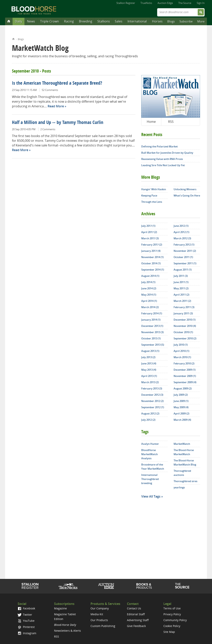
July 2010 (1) (181, 345)
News (31, 21)
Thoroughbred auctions (182, 473)
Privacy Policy (172, 614)
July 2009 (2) (181, 395)
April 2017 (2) (149, 232)
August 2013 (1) (150, 351)
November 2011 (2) (185, 251)
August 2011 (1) (183, 270)
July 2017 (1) (148, 226)
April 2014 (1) (149, 301)
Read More (56, 106)
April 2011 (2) (181, 295)
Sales (119, 21)
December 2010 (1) (185, 320)
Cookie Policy (172, 626)
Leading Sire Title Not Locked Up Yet (163, 165)
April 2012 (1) (181, 232)
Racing (69, 21)
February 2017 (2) (152, 245)
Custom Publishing (103, 626)
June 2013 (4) (149, 363)
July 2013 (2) (148, 357)
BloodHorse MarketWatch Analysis (149, 454)
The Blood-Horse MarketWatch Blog (185, 462)
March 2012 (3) (182, 238)
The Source (185, 3)
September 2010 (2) (185, 338)
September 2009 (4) (185, 382)
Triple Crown (50, 21)
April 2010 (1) (181, 351)
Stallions (104, 21)
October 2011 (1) (183, 257)
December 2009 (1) (185, 370)
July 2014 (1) (148, 282)
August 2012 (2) (150, 413)
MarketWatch (182, 444)
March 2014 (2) (150, 307)
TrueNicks (146, 3)
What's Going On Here (187, 196)
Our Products (99, 620)
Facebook (26, 608)
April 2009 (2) (181, 413)
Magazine (60, 608)
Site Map (169, 632)
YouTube (26, 621)
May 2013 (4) (149, 370)
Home (13, 39)
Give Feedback (136, 626)
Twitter (25, 615)
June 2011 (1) (181, 282)
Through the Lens (152, 202)
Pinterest (26, 627)
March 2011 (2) (182, 301)
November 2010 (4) (185, 326)
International (137, 21)
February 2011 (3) (184, 307)
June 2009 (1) (181, 401)
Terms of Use (172, 608)
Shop (144, 586)
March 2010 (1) (182, 357)
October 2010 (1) (183, 332)
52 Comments (50, 90)
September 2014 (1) (153, 270)
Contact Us (134, 608)
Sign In (201, 3)
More (201, 21)
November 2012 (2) (152, 401)
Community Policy (175, 620)
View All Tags (151, 496)
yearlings (179, 487)
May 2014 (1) (149, 295)
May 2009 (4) (181, 407)
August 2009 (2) (183, 388)
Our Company (100, 608)
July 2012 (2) (148, 420)
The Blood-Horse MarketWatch (184, 452)
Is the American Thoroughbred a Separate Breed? (57, 83)
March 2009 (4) (182, 420)
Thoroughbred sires (185, 481)
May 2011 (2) (181, 288)
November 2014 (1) (152, 257)
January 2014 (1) (151, 320)
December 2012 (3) (152, 395)
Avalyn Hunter (150, 444)
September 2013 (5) (153, 345)
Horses (157, 21)
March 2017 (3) (150, 238)
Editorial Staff (136, 614)
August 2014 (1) (150, 276)
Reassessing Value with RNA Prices (162, 159)
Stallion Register (126, 3)
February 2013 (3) (152, 388)
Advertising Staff (138, 620)
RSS (171, 122)
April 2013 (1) (149, 376)
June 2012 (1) (181, 226)
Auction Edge (165, 3)
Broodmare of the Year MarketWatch (153, 467)
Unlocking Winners (185, 189)
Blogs (171, 21)
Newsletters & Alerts (67, 631)
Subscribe (186, 21)
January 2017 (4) (151, 251)
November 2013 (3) (152, 332)
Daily (19, 21)
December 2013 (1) (152, 326)
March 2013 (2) (150, 382)
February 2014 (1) (152, 313)
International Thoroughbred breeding (150, 479)
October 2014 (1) (151, 263)
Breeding (86, 21)
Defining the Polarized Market (159, 146)
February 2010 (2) (184, 363)
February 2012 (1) (184, 245)
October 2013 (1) (151, 338)
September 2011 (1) (185, 263)
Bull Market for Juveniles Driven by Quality (167, 153)
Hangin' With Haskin (154, 189)
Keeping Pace (149, 196)
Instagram (27, 633)
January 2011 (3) (183, 313)
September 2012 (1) (153, 407)
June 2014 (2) (149, 288)
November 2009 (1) (185, 376)
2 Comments (48, 129)
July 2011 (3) (181, 276)
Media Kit (97, 614)
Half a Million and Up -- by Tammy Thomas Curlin (58, 123)
